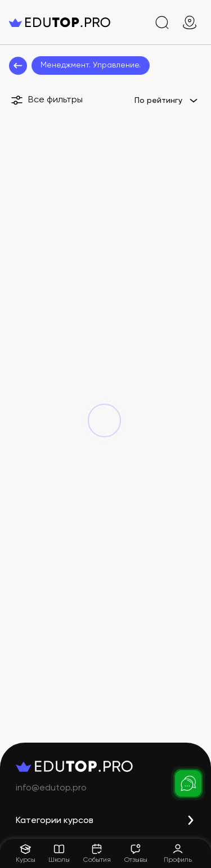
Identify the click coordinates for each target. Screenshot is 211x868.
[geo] (190, 22)
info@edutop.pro (51, 788)
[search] (162, 22)
